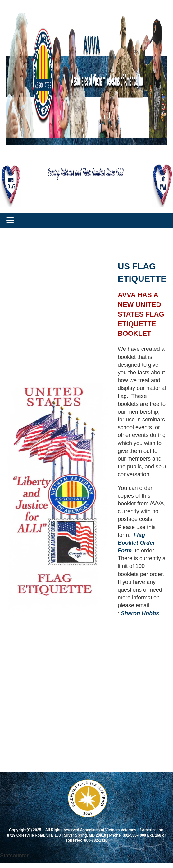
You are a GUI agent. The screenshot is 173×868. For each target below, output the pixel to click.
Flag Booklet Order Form (136, 543)
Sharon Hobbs (140, 613)
